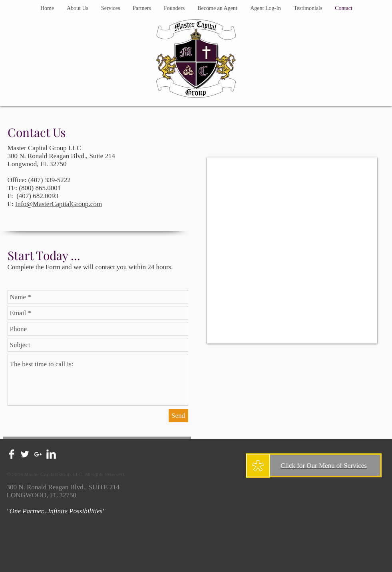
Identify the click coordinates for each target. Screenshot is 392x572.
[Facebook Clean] (12, 454)
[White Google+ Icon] (38, 454)
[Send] (178, 416)
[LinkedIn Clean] (51, 454)
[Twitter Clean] (25, 454)
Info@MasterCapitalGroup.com (59, 204)
